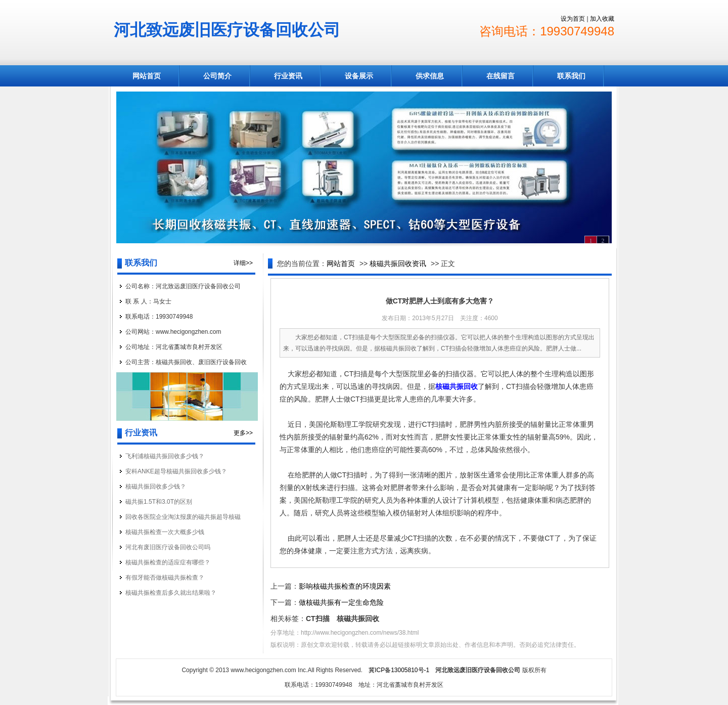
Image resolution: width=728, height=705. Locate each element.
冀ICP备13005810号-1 (399, 670)
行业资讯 (288, 76)
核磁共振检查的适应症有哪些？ (168, 562)
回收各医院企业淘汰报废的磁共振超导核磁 (183, 517)
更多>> (243, 433)
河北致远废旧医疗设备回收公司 (227, 30)
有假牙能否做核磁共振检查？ (165, 578)
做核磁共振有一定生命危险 (341, 602)
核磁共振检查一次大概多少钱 (165, 532)
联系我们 (571, 76)
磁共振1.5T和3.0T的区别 (159, 502)
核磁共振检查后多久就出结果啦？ (171, 593)
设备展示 (359, 76)
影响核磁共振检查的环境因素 (345, 586)
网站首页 (147, 76)
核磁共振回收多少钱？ (156, 487)
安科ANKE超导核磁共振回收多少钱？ (176, 471)
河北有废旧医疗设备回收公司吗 (168, 547)
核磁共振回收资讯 (398, 263)
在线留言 (500, 76)
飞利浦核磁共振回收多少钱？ (165, 456)
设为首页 (573, 19)
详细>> (243, 263)
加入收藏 (602, 19)
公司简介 (217, 76)
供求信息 (430, 76)
